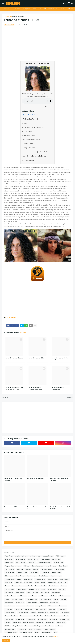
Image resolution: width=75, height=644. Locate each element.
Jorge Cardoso (20, 593)
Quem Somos (16, 9)
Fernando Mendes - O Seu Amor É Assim (60, 359)
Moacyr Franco (40, 606)
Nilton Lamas (29, 609)
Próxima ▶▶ (48, 107)
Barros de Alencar (51, 566)
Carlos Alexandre (22, 573)
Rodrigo (7, 623)
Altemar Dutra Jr (33, 559)
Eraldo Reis (18, 583)
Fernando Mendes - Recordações (58, 388)
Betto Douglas (9, 569)
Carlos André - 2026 (10, 507)
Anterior (6, 398)
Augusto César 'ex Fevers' (13, 566)
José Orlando (22, 596)
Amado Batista (45, 559)
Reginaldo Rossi (50, 616)
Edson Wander (64, 579)
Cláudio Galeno (44, 576)
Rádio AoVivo (53, 9)
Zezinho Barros (47, 633)
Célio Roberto (9, 576)
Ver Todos (23, 333)
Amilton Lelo (56, 559)
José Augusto (56, 593)
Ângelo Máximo (21, 563)
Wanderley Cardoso (26, 633)
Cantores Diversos (47, 569)
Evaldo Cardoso (40, 583)
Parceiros (62, 9)
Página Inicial (6, 9)
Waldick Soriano (10, 629)
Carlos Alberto (10, 573)
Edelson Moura (52, 579)
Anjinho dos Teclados (45, 563)
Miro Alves (30, 606)
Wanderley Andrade (11, 633)
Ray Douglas (38, 616)
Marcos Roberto (32, 603)
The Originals (39, 626)
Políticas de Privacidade (39, 9)
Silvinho (8, 626)
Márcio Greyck (20, 603)
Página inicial (8, 16)
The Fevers (28, 626)
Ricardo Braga (20, 619)
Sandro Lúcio (50, 623)
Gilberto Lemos (22, 589)
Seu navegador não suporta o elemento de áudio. (37, 101)
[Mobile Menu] (3, 3)
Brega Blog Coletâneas (24, 569)
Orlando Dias (62, 609)
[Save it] (70, 25)
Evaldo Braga (28, 583)
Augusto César (59, 563)
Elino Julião (8, 583)
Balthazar (27, 566)
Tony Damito (49, 626)
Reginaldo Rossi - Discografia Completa (59, 480)
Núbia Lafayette (41, 609)
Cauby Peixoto (57, 573)
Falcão (7, 586)
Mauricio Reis (54, 603)
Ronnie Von (40, 623)
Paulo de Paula (43, 613)
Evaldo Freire (52, 583)
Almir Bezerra (9, 559)
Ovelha (33, 613)
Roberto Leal (31, 619)
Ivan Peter (62, 589)
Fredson (63, 586)
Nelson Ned (9, 609)
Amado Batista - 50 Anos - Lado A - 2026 (60, 508)
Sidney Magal (61, 623)
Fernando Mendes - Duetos (14, 358)
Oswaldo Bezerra (23, 613)
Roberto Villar (65, 619)
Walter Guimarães (50, 629)
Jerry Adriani (9, 593)
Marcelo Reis (9, 603)
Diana (19, 579)
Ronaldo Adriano (28, 623)
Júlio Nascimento (64, 596)
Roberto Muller (42, 619)
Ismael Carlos (52, 589)
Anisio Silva (32, 563)
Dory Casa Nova (40, 579)
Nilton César (19, 609)
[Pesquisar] (72, 3)
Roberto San (54, 619)
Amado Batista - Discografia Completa (13, 480)
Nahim (50, 606)
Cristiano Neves (10, 579)
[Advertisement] (37, 42)
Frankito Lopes (53, 586)
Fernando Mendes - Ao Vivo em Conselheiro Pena (14, 388)
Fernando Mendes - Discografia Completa (35, 388)
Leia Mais (56, 636)
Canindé (36, 569)
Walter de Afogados (35, 629)
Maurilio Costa (9, 606)
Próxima (69, 398)
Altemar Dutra (20, 559)
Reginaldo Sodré (63, 616)
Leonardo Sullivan (18, 599)
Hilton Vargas (41, 589)
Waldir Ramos (22, 629)
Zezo (55, 633)
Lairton (7, 599)
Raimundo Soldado (26, 616)
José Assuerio (45, 593)
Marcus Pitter (44, 603)
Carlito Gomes (59, 569)
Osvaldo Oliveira (10, 613)
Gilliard (31, 589)
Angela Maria (9, 563)
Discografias (26, 9)
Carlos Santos (45, 573)
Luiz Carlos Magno (46, 599)
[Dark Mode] (64, 3)
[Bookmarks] (68, 3)
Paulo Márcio (54, 613)
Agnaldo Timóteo (48, 556)
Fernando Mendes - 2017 (36, 358)
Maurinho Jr (20, 606)
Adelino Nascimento (22, 556)
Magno (56, 599)
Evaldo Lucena (63, 583)
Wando (37, 633)
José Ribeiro (33, 596)
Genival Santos (10, 589)
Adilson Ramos (35, 556)
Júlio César (53, 596)
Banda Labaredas (37, 566)
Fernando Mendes (19, 16)
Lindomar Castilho (32, 599)
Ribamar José (9, 619)
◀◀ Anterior (27, 107)
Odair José (52, 609)
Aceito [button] (6, 640)
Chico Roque (20, 576)
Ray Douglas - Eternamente (36, 479)
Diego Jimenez (28, 579)
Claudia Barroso (31, 576)
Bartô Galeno (63, 566)
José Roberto (43, 596)
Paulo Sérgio (65, 613)
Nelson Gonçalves (60, 606)
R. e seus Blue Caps (11, 616)
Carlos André (34, 573)
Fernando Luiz (28, 586)
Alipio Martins (60, 556)
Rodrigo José (17, 623)
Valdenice (59, 626)
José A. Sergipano (32, 593)
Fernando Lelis (16, 586)
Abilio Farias (9, 556)
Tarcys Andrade (17, 626)
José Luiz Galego (10, 596)
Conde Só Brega (56, 576)
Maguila (64, 599)
